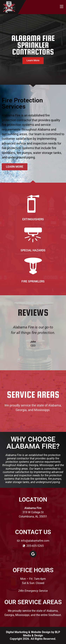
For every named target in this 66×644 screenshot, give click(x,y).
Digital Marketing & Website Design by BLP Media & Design (33, 634)
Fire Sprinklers (33, 281)
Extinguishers (33, 219)
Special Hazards (33, 250)
